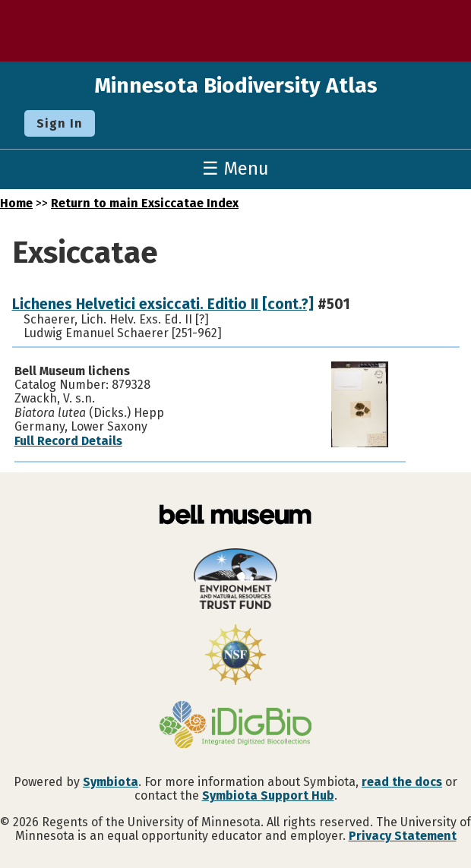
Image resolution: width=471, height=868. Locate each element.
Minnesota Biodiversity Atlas (236, 85)
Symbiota (111, 782)
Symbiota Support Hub (268, 795)
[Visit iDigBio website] (235, 726)
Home (16, 203)
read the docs (402, 782)
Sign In (60, 123)
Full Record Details (68, 441)
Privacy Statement (403, 836)
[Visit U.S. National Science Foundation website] (235, 656)
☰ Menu (235, 169)
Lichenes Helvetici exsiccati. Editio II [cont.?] (163, 304)
